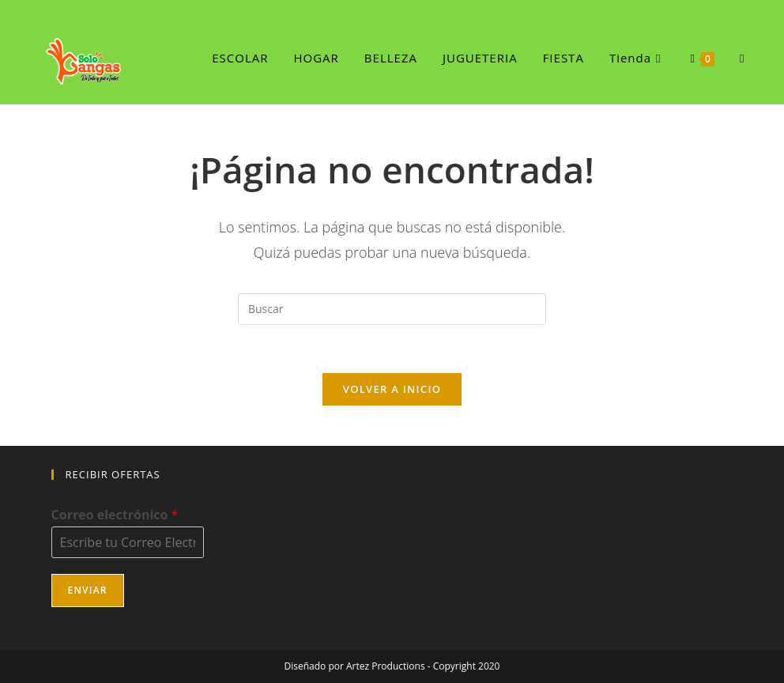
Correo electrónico (115, 515)
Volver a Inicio (392, 389)
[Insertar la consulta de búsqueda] (392, 309)
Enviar (88, 590)
